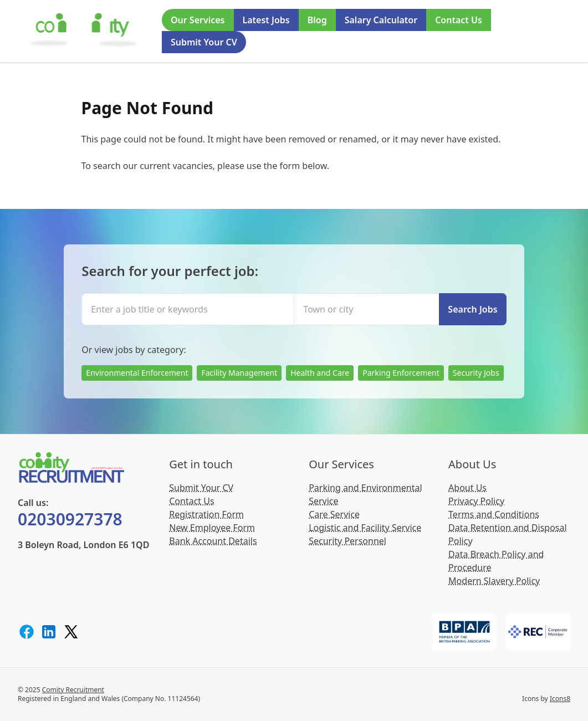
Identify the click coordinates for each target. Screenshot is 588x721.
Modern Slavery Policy (494, 581)
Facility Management (239, 373)
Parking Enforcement (401, 373)
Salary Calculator (381, 20)
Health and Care (320, 373)
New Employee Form (212, 528)
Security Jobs (476, 373)
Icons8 (560, 699)
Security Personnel (347, 541)
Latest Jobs (266, 20)
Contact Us (459, 20)
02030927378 (70, 519)
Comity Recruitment (73, 690)
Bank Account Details (213, 541)
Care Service (334, 514)
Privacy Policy (476, 501)
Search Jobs (472, 309)
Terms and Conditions (494, 514)
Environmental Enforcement (137, 373)
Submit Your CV (204, 42)
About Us (467, 488)
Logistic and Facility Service (365, 528)
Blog (317, 20)
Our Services (198, 20)
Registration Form (206, 514)
